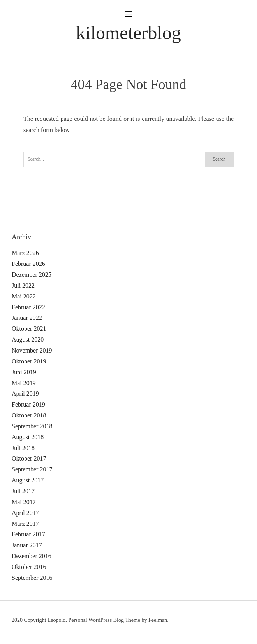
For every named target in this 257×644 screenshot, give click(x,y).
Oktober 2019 (29, 361)
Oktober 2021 (29, 329)
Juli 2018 (23, 448)
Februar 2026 (28, 264)
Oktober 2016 (29, 567)
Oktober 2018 (29, 415)
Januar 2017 (27, 545)
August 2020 (28, 339)
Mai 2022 (24, 296)
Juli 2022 (23, 285)
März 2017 (25, 524)
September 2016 (32, 578)
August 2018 (28, 437)
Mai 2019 (24, 383)
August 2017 (28, 480)
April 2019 (25, 394)
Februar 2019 (28, 404)
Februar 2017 (28, 534)
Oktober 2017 (29, 458)
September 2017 (32, 469)
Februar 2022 (28, 307)
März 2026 (25, 253)
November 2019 (32, 350)
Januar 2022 (27, 318)
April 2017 (25, 513)
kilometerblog (128, 33)
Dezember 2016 (32, 556)
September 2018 (32, 426)
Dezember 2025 (32, 275)
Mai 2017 (24, 502)
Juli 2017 (23, 491)
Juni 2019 (24, 372)
